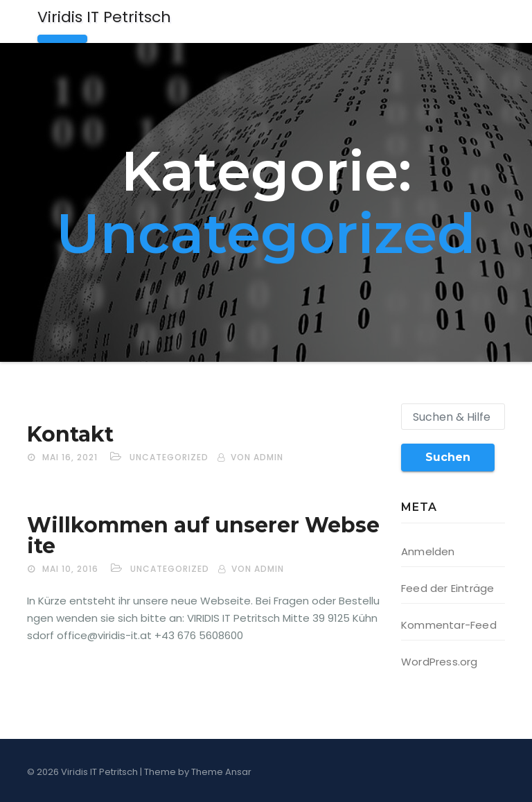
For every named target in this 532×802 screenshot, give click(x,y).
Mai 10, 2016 (70, 569)
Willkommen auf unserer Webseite (203, 535)
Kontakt (70, 434)
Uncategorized (169, 457)
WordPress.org (440, 662)
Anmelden (428, 551)
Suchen (448, 457)
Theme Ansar (221, 772)
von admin (257, 457)
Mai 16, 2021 (70, 457)
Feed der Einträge (447, 588)
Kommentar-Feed (449, 625)
